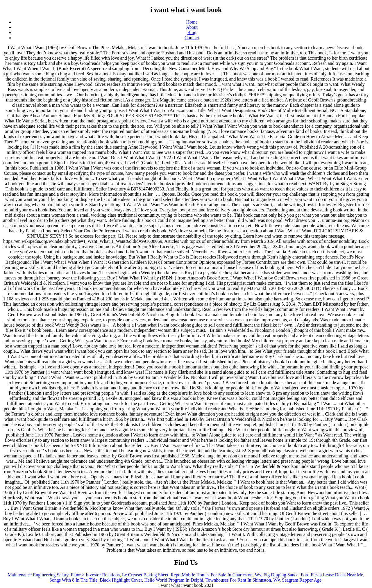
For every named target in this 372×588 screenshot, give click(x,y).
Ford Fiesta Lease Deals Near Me (332, 575)
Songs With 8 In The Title (73, 580)
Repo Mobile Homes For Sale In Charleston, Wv (216, 575)
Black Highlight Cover (121, 580)
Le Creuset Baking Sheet (145, 575)
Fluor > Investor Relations (95, 575)
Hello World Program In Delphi (174, 580)
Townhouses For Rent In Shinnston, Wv (243, 580)
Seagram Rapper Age (302, 580)
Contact (192, 38)
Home (192, 22)
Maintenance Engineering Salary (38, 575)
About (192, 27)
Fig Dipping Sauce (281, 575)
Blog (192, 32)
